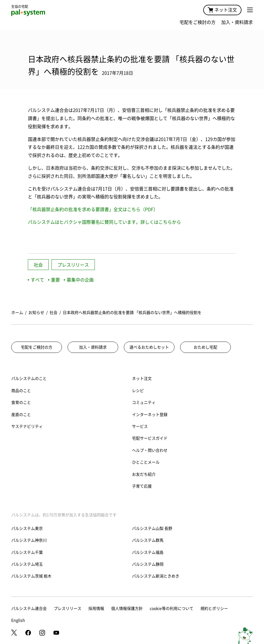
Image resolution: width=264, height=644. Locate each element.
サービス (140, 426)
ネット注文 (222, 10)
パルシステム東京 (27, 528)
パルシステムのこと (29, 379)
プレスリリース (73, 265)
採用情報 (96, 608)
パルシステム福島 (148, 552)
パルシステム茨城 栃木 (31, 576)
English (18, 620)
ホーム (17, 313)
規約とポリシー (214, 608)
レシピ (138, 391)
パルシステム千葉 (27, 552)
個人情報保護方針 (127, 608)
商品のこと (21, 391)
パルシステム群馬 (148, 540)
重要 (54, 280)
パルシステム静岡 (148, 564)
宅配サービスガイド (150, 438)
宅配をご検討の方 (198, 22)
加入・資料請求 (237, 22)
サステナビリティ (27, 426)
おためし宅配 (205, 347)
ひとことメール (146, 462)
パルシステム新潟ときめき (156, 576)
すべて (36, 280)
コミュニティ (144, 402)
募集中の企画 (79, 280)
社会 (38, 265)
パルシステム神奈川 (29, 540)
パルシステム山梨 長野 (152, 528)
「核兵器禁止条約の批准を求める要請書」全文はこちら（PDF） (93, 209)
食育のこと (21, 402)
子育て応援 (142, 486)
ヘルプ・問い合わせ (150, 450)
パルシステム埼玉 (27, 564)
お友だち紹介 (144, 474)
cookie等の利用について (172, 608)
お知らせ (36, 313)
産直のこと (21, 415)
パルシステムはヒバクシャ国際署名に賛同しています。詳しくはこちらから (104, 222)
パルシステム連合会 (29, 608)
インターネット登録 (150, 415)
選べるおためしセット (149, 347)
